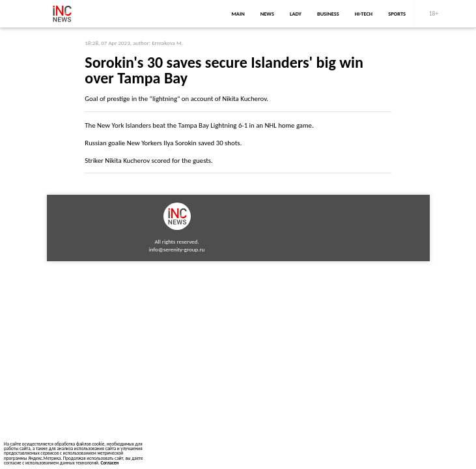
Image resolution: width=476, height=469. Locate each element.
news (267, 14)
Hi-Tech (364, 14)
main (238, 14)
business (328, 14)
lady (296, 14)
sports (397, 14)
